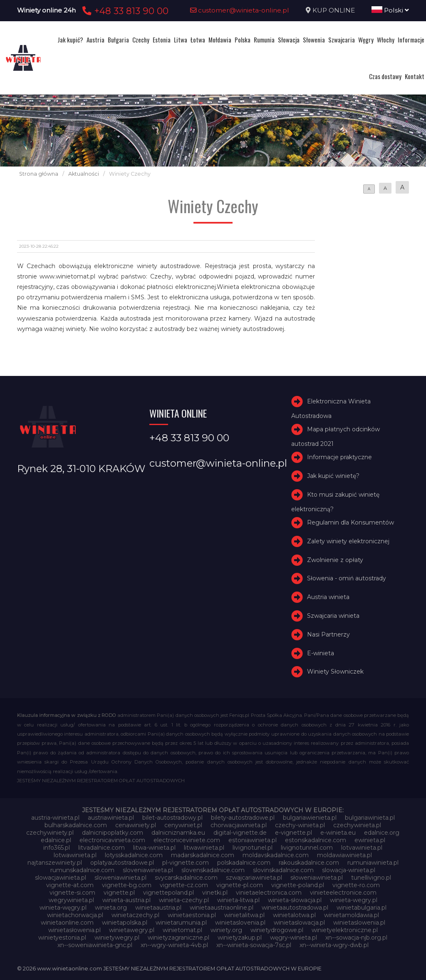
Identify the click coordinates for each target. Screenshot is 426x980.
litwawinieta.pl (204, 848)
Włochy (386, 40)
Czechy (141, 40)
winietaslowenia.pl (359, 923)
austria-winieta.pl (55, 818)
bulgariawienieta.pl (310, 818)
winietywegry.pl (117, 938)
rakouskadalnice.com (309, 863)
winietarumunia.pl (181, 923)
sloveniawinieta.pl (148, 870)
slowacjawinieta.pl (61, 878)
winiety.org (226, 930)
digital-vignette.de (240, 833)
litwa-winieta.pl (154, 848)
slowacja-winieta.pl (349, 870)
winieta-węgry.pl (63, 908)
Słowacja (289, 40)
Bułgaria (118, 40)
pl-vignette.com (186, 863)
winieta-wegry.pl (354, 900)
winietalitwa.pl (244, 915)
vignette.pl (119, 893)
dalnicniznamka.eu (178, 833)
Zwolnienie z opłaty (335, 560)
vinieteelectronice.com (343, 893)
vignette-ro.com (356, 885)
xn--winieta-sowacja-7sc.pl (254, 945)
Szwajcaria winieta (333, 616)
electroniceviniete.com (187, 840)
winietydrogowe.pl (277, 930)
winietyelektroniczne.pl (345, 930)
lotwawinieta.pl (75, 855)
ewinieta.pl (370, 840)
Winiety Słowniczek (335, 672)
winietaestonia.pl (192, 915)
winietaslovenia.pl (240, 923)
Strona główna (39, 174)
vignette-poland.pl (298, 885)
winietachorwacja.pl (75, 915)
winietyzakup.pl (240, 938)
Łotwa (198, 40)
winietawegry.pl (132, 930)
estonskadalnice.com (316, 840)
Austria (95, 40)
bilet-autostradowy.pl (172, 818)
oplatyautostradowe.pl (122, 863)
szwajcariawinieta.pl (254, 878)
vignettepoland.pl (168, 893)
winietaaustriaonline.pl (222, 908)
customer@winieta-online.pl (240, 10)
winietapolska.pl (125, 923)
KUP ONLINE (334, 10)
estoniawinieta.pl (253, 840)
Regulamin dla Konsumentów (350, 522)
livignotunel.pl (253, 848)
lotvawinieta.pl (362, 848)
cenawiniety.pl (136, 825)
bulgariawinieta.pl (370, 818)
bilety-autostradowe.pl (243, 818)
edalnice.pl (56, 840)
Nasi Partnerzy (328, 634)
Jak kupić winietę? (333, 476)
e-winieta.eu (338, 833)
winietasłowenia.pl (74, 930)
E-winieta (321, 653)
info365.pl (57, 848)
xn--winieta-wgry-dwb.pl (334, 945)
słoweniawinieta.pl (317, 878)
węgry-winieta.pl (293, 938)
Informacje (411, 40)
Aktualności (84, 174)
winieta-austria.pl (126, 900)
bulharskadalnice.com (76, 825)
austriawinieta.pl (111, 818)
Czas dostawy (385, 76)
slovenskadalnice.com (213, 870)
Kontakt (415, 76)
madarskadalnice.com (203, 855)
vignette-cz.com (184, 885)
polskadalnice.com (244, 863)
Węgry (366, 40)
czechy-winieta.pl (300, 825)
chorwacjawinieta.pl (239, 825)
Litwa (181, 40)
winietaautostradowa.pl (295, 908)
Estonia (162, 40)
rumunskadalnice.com (82, 870)
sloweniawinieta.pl (120, 878)
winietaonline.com (67, 923)
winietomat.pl (182, 930)
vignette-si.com (72, 893)
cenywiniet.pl (183, 825)
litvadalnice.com (102, 848)
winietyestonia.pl (62, 938)
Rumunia (264, 40)
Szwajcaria (342, 40)
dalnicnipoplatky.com (113, 833)
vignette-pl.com (240, 885)
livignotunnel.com (307, 848)
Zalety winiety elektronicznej (348, 541)
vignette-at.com (70, 885)
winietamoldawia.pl (352, 915)
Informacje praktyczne (339, 457)
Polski (390, 10)
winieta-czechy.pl (184, 900)
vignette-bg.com (127, 885)
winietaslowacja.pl (299, 923)
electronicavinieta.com (112, 840)
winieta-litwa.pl (238, 900)
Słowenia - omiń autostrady (347, 579)
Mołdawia (220, 40)
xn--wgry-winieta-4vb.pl (174, 945)
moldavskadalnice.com (276, 855)
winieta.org (111, 908)
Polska (243, 40)
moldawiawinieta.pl (344, 855)
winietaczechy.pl (135, 915)
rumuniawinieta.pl (373, 863)
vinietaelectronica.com (269, 893)
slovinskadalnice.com (283, 870)
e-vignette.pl (293, 833)
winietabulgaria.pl (362, 908)
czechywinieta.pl (357, 825)
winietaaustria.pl (158, 908)
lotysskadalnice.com (134, 855)
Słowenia (314, 40)
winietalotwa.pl (294, 915)
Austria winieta (328, 597)
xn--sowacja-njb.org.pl (356, 938)
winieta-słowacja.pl (295, 900)
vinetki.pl (215, 893)
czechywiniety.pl (50, 833)
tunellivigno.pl (371, 878)
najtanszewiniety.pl (55, 863)
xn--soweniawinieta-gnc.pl (95, 945)
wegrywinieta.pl (71, 900)
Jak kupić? (70, 40)
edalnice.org (382, 833)
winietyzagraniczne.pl (178, 938)
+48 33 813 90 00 (124, 11)
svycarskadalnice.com (186, 878)
